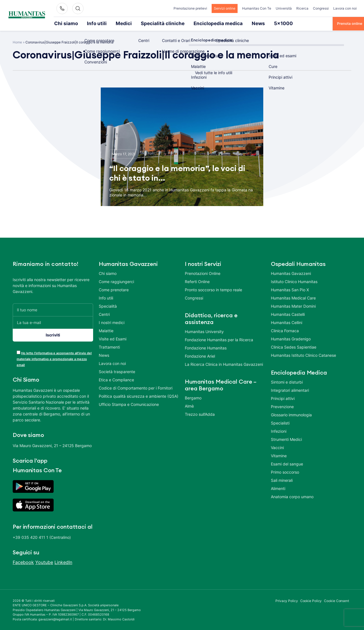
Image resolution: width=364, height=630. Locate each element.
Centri (104, 314)
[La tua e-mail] (53, 322)
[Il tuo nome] (53, 309)
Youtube (44, 562)
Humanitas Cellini (287, 322)
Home (17, 42)
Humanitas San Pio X (290, 289)
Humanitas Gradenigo (291, 338)
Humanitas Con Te (257, 8)
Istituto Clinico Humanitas (294, 281)
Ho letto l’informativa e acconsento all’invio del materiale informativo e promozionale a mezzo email (54, 358)
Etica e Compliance (116, 379)
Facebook (23, 562)
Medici (109, 23)
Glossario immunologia (291, 414)
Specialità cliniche (140, 23)
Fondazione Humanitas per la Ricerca (219, 339)
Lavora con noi (345, 8)
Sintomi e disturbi (287, 381)
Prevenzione (282, 406)
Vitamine (279, 455)
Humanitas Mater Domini (293, 306)
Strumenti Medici (286, 439)
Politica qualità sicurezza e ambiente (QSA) (139, 396)
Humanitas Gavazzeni (291, 273)
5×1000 (236, 23)
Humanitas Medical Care (293, 297)
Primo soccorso (285, 472)
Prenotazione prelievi (190, 8)
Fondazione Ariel (200, 356)
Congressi (321, 8)
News (215, 23)
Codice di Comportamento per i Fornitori (136, 387)
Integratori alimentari (290, 390)
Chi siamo (63, 23)
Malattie (106, 330)
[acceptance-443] (18, 352)
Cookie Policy (311, 600)
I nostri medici (112, 322)
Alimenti (278, 488)
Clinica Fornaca (285, 330)
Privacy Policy (287, 600)
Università (284, 8)
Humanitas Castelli (288, 314)
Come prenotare (114, 289)
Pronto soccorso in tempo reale (213, 289)
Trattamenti (109, 346)
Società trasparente (117, 371)
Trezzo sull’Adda (200, 414)
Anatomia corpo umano (292, 496)
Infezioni (279, 431)
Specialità (108, 306)
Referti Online (197, 281)
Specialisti (280, 422)
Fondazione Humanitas (206, 347)
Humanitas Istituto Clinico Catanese (303, 355)
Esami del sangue (287, 463)
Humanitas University (204, 331)
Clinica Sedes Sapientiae (294, 346)
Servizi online (225, 8)
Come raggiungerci (116, 281)
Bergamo (193, 397)
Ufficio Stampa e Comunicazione (129, 404)
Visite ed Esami (113, 338)
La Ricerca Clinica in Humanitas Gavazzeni (224, 364)
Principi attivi (283, 398)
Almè (189, 405)
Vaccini (277, 447)
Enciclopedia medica (183, 23)
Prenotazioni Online (203, 273)
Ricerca (302, 8)
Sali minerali (282, 480)
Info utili (87, 23)
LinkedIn (63, 562)
